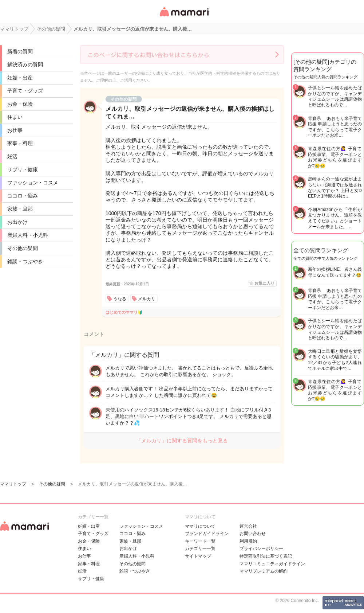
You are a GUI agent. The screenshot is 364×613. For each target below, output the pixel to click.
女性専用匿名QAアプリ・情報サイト (184, 17)
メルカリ (147, 299)
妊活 (12, 156)
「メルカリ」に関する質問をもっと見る (182, 441)
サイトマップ (198, 556)
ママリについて (200, 526)
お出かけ (17, 222)
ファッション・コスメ (33, 183)
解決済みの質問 (25, 65)
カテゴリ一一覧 (200, 548)
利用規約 (248, 541)
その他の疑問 (23, 248)
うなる (120, 299)
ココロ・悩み (23, 196)
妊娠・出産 (20, 78)
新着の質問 (20, 51)
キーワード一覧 (200, 541)
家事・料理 (20, 143)
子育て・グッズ (25, 91)
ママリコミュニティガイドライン (272, 564)
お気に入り (264, 283)
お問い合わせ (253, 534)
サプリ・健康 (23, 169)
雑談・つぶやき (25, 261)
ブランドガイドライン (207, 534)
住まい (15, 117)
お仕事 (15, 130)
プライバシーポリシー (261, 548)
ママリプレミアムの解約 (264, 571)
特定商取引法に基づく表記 (266, 556)
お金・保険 (20, 104)
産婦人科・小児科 (28, 235)
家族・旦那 (20, 209)
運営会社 (248, 526)
